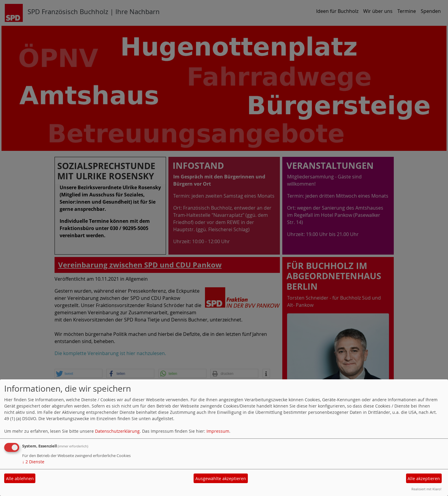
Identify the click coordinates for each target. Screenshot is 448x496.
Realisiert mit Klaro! (426, 489)
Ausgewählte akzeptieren (221, 478)
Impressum (218, 431)
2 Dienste (33, 462)
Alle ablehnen (20, 478)
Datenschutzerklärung (117, 431)
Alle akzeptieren (424, 478)
